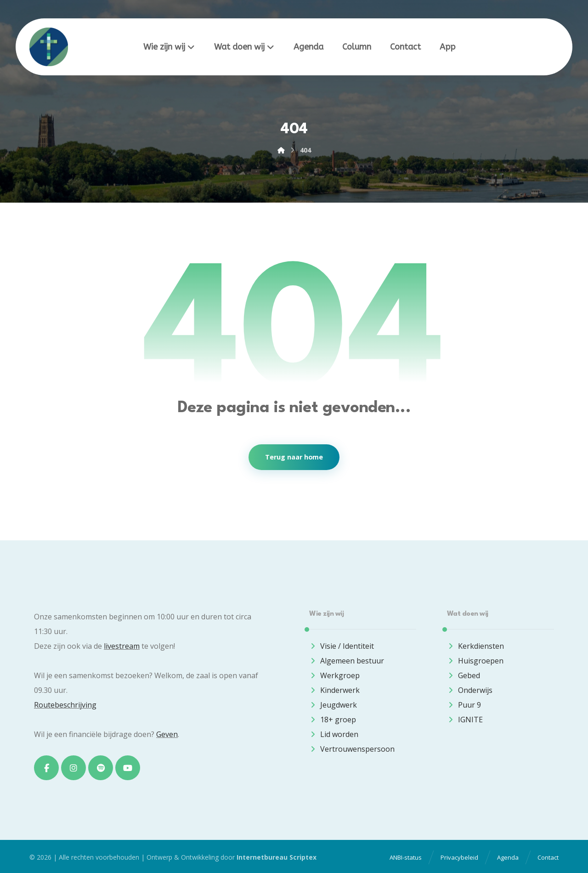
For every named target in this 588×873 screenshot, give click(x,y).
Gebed (464, 675)
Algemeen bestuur (347, 661)
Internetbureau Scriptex (277, 857)
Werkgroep (334, 675)
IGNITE (465, 720)
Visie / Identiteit (342, 646)
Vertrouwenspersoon (352, 749)
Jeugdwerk (333, 705)
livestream (122, 646)
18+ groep (333, 720)
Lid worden (334, 734)
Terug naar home (294, 457)
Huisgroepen (475, 661)
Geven (167, 734)
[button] (46, 768)
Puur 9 (464, 705)
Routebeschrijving (65, 705)
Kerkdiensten (475, 646)
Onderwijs (470, 690)
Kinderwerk (334, 690)
